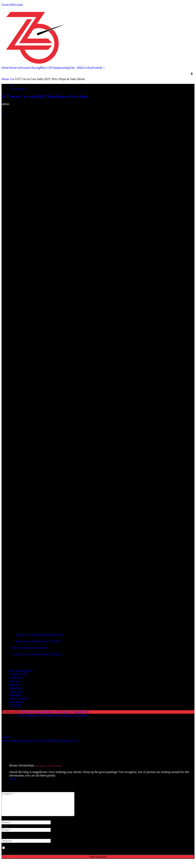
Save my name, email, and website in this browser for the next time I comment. (54, 853)
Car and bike (17, 89)
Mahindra (15, 695)
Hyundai (14, 685)
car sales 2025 (18, 674)
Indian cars (16, 688)
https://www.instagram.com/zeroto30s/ (39, 635)
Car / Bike (77, 68)
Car (12, 79)
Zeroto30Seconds (12, 5)
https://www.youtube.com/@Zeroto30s (37, 654)
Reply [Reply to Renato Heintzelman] (13, 779)
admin (5, 104)
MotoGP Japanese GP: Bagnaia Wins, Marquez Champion (52, 715)
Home (5, 68)
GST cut (14, 681)
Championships (61, 68)
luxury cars (16, 692)
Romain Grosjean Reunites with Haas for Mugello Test (55, 712)
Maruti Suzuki (18, 698)
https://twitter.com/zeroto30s (29, 648)
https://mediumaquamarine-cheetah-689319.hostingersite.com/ (40, 741)
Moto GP (46, 68)
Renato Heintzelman (22, 765)
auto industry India (21, 671)
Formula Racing (30, 68)
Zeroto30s (15, 705)
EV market (16, 678)
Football (97, 68)
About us (15, 68)
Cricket (87, 68)
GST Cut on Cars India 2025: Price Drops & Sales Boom (45, 96)
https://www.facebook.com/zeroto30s (38, 641)
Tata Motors (17, 702)
